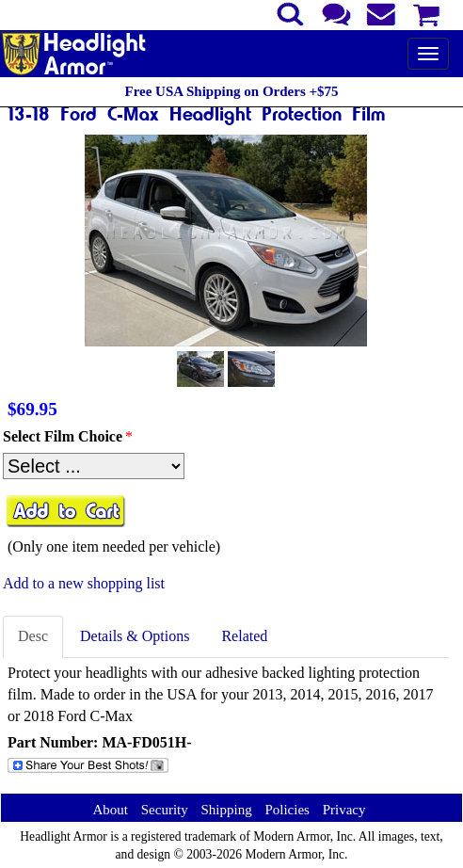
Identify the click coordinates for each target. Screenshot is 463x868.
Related (244, 636)
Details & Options (135, 636)
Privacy (344, 810)
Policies (287, 810)
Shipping (226, 810)
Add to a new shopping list (84, 583)
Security (165, 810)
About (110, 810)
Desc (33, 636)
